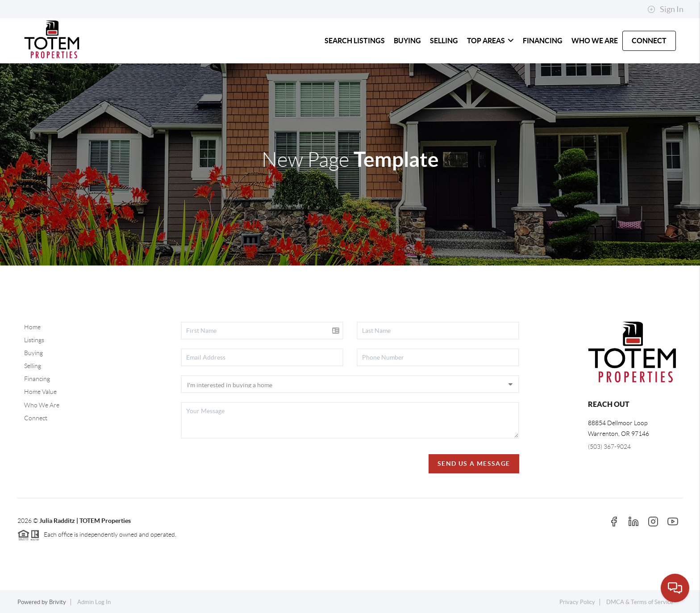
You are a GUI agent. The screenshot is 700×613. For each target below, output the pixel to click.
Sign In (665, 9)
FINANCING (543, 41)
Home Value (40, 392)
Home (32, 327)
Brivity (58, 602)
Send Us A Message (474, 464)
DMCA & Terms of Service (640, 602)
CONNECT (649, 41)
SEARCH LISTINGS (355, 41)
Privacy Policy (577, 602)
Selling (33, 366)
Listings (34, 340)
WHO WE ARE (595, 41)
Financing (37, 379)
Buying (33, 353)
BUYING (407, 41)
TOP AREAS (490, 41)
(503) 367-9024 (609, 447)
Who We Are (42, 405)
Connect (36, 418)
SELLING (444, 41)
